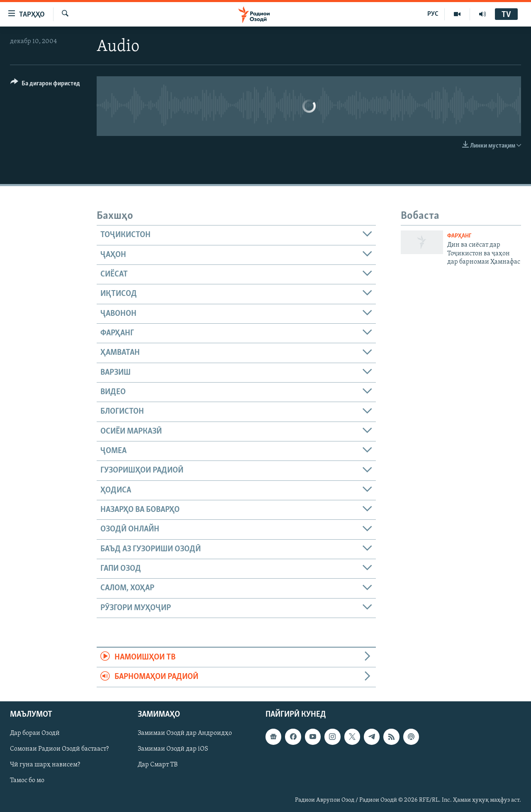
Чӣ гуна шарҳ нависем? (45, 765)
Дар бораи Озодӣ (35, 733)
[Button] (45, 85)
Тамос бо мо (27, 780)
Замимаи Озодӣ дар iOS (173, 749)
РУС (433, 14)
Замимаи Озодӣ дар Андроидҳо (185, 733)
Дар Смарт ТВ (158, 765)
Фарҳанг (459, 236)
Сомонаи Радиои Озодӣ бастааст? (59, 749)
